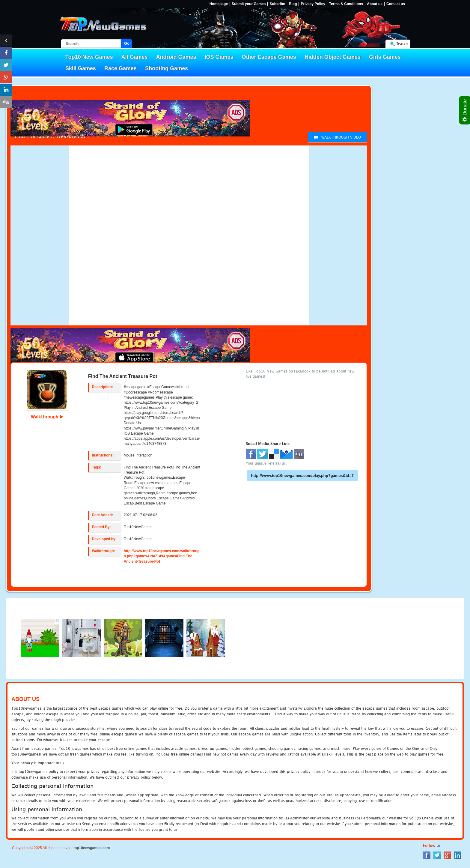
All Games (135, 57)
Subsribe (277, 4)
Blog (293, 4)
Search (402, 44)
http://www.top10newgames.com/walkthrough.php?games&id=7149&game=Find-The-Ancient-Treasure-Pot (162, 556)
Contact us (396, 4)
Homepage (219, 4)
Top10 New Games (89, 57)
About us (375, 4)
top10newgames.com (92, 848)
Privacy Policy (313, 4)
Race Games (120, 68)
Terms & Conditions (346, 4)
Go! (127, 43)
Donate (465, 110)
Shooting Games (167, 68)
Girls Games (385, 57)
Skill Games (81, 68)
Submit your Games (249, 4)
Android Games (176, 57)
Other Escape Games (269, 57)
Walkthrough (47, 417)
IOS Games (219, 57)
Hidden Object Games (333, 57)
